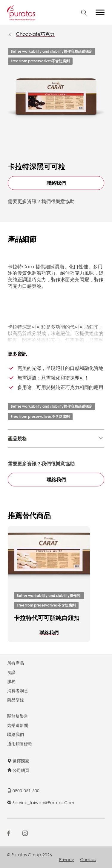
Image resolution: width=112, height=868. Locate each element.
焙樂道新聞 (18, 725)
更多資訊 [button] (17, 354)
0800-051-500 (23, 790)
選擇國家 (18, 761)
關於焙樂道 (18, 716)
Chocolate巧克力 (35, 34)
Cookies (88, 859)
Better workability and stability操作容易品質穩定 (52, 51)
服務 (11, 681)
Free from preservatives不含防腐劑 (40, 61)
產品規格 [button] (17, 438)
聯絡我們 (56, 183)
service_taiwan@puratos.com (41, 802)
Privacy (67, 859)
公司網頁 (18, 770)
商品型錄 (16, 700)
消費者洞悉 (18, 690)
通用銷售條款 (20, 743)
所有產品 (16, 663)
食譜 (11, 672)
